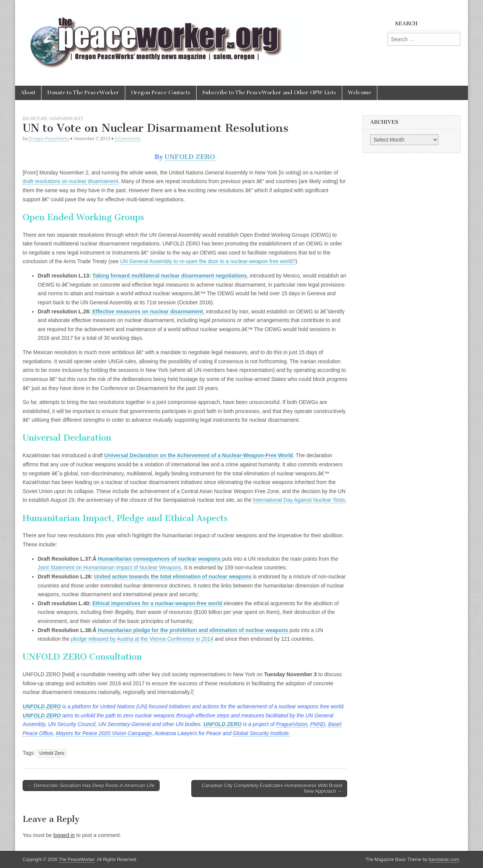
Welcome (360, 93)
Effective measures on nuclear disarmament (148, 311)
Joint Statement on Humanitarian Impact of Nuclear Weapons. (110, 567)
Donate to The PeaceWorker (83, 93)
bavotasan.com (444, 860)
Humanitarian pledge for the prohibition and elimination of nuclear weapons (193, 630)
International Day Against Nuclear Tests (299, 500)
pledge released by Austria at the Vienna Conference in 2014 (142, 639)
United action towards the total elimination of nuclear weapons (173, 577)
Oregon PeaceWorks (49, 138)
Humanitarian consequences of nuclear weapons (159, 559)
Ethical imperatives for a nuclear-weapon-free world (157, 603)
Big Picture (35, 118)
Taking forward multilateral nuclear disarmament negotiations (170, 276)
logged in (64, 835)
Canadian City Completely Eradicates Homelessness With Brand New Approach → (272, 789)
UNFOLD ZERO (190, 157)
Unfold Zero (52, 753)
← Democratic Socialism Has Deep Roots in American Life (91, 786)
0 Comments (128, 138)
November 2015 (66, 118)
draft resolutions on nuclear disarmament (71, 181)
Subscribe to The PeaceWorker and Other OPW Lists (269, 93)
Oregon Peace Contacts (161, 93)
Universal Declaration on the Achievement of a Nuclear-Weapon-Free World (198, 455)
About (28, 93)
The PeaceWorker (77, 860)
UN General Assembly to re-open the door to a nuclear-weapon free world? (208, 261)
